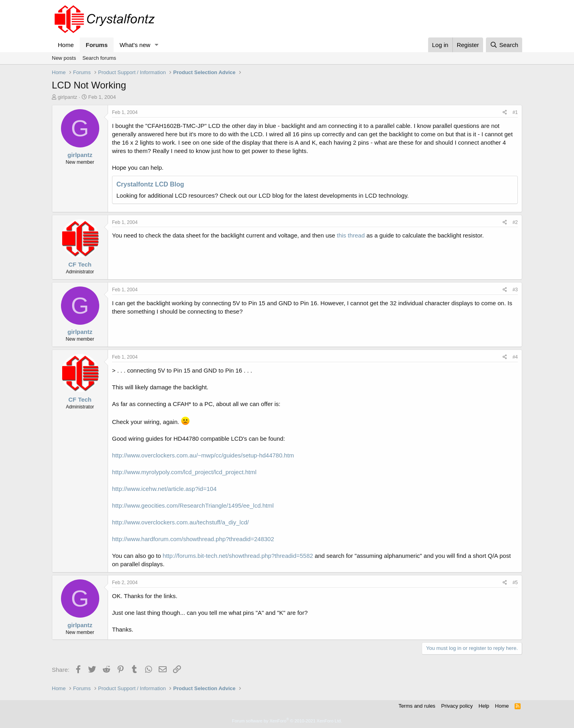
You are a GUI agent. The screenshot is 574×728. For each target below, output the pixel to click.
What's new (135, 45)
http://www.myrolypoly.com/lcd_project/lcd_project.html (184, 472)
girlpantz (68, 97)
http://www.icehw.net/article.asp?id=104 (164, 489)
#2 (515, 222)
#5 (515, 583)
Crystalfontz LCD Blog (150, 184)
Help (484, 706)
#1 (515, 112)
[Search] (504, 45)
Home (66, 45)
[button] (157, 45)
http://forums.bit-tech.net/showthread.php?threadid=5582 (238, 556)
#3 (515, 290)
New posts (64, 58)
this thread (351, 235)
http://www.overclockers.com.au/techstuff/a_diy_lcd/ (180, 522)
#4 (515, 357)
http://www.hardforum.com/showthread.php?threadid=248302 (193, 539)
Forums (97, 45)
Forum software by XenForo (287, 721)
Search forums (99, 58)
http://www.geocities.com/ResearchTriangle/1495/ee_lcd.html (193, 505)
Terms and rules (417, 706)
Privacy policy (457, 706)
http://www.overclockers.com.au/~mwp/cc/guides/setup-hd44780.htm (203, 455)
